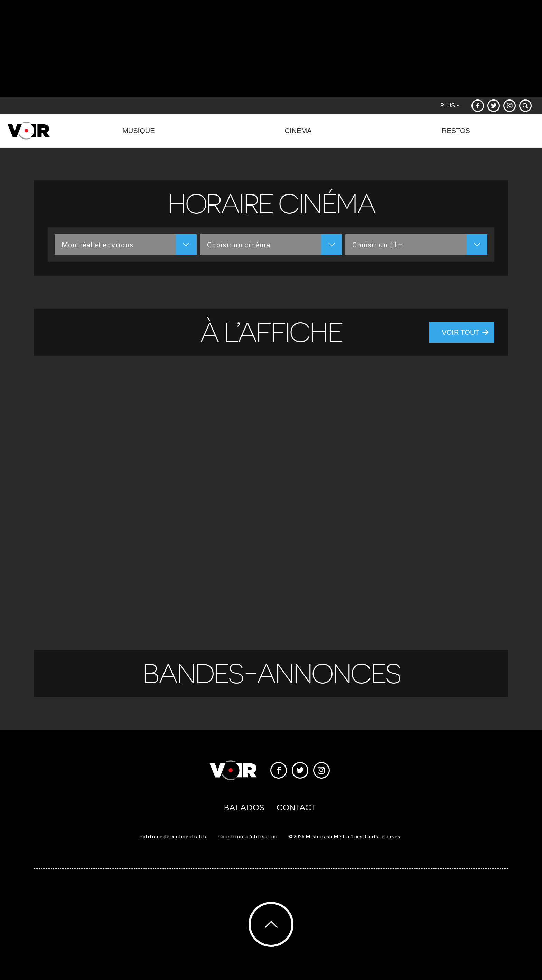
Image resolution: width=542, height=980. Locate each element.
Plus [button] (450, 106)
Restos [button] (456, 134)
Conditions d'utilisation (248, 836)
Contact (296, 807)
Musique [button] (139, 134)
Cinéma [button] (298, 134)
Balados (244, 807)
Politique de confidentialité (174, 836)
